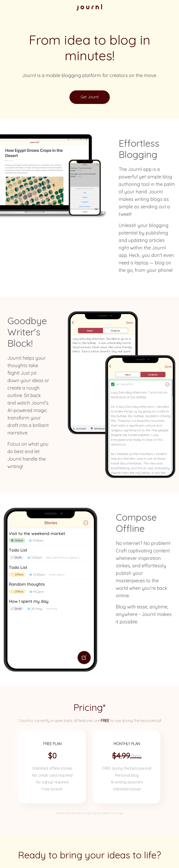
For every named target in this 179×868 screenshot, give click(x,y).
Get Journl (90, 97)
